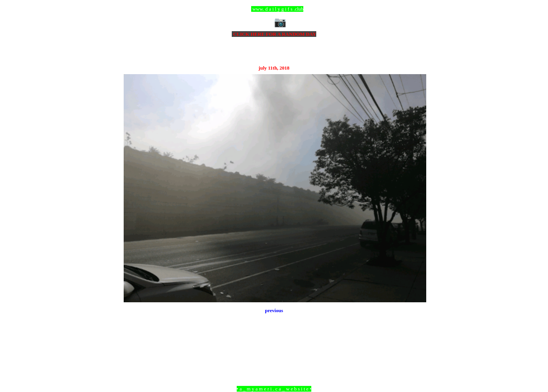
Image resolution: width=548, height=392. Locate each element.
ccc (274, 9)
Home (275, 347)
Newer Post (133, 347)
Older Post (416, 347)
